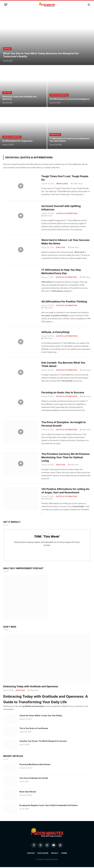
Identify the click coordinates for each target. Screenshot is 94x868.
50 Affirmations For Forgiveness (17, 141)
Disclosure (43, 854)
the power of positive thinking (54, 316)
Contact (31, 854)
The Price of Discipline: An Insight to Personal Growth (64, 425)
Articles (7, 49)
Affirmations (47, 282)
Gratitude (7, 93)
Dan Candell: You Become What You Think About (63, 365)
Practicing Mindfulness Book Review (35, 765)
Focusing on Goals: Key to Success (63, 393)
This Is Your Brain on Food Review (34, 729)
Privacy (55, 854)
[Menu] (6, 5)
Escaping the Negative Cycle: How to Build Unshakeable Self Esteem (49, 806)
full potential (67, 381)
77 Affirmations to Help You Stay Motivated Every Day (61, 272)
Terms (64, 854)
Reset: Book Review (28, 793)
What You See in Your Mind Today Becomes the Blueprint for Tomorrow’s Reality (41, 55)
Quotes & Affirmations (59, 95)
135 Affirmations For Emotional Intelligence (70, 99)
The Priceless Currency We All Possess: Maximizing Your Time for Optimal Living (66, 458)
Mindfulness (55, 135)
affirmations (57, 291)
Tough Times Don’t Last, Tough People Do (65, 178)
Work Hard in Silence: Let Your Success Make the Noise (65, 242)
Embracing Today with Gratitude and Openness (19, 98)
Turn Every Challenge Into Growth (34, 779)
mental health (78, 507)
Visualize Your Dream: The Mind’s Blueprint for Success (43, 742)
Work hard (79, 252)
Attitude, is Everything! (56, 332)
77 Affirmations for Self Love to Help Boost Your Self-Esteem (69, 140)
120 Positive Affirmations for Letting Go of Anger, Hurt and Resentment (65, 492)
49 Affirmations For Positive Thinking (64, 302)
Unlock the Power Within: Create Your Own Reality (41, 716)
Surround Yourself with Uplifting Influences (61, 208)
